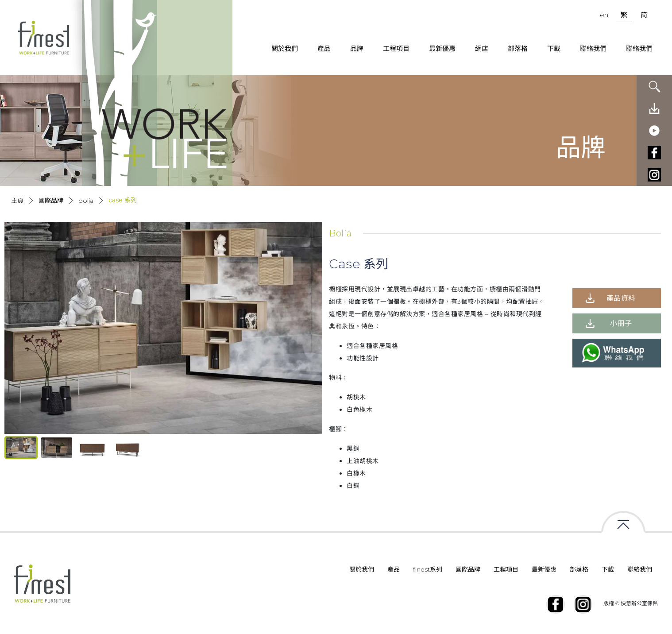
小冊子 (621, 323)
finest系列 (428, 569)
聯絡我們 (593, 48)
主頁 (17, 201)
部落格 (518, 48)
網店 (482, 48)
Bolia (86, 201)
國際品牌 (51, 201)
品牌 (357, 48)
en (604, 15)
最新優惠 (442, 48)
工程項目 (396, 48)
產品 (324, 48)
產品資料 (621, 298)
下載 (554, 48)
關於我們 (285, 48)
